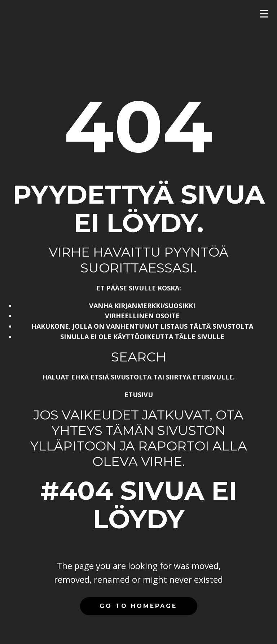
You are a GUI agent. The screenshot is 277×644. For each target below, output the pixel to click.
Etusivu (139, 395)
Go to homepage (138, 606)
